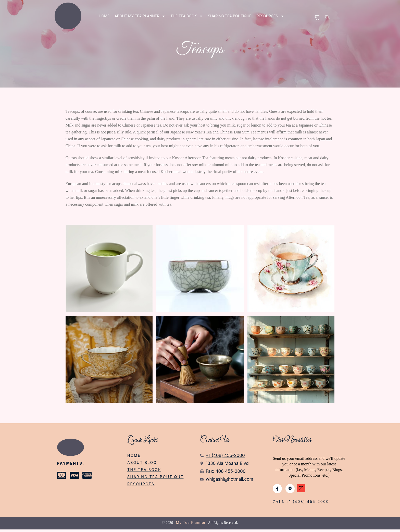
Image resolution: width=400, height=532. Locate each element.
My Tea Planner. (191, 525)
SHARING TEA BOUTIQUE (230, 16)
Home (104, 16)
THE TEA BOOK (187, 16)
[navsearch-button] (328, 18)
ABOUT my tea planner (140, 16)
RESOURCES (270, 16)
